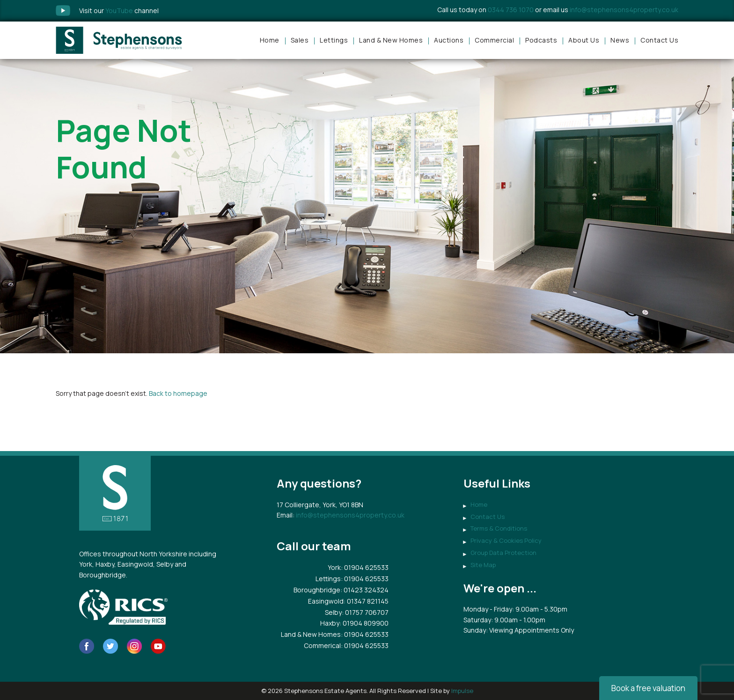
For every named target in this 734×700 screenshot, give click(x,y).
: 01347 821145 (366, 601)
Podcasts (541, 40)
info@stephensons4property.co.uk (624, 10)
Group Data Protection (503, 553)
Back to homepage (178, 393)
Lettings (334, 40)
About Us (584, 40)
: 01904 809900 (364, 623)
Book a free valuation (648, 688)
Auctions (449, 40)
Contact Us (659, 40)
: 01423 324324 (364, 590)
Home (270, 40)
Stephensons (119, 40)
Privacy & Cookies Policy (506, 540)
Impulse (462, 691)
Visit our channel (119, 11)
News (620, 40)
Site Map (483, 565)
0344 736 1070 (511, 10)
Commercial (494, 40)
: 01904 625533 (365, 567)
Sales (300, 40)
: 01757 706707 (365, 612)
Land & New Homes (391, 40)
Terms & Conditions (499, 528)
